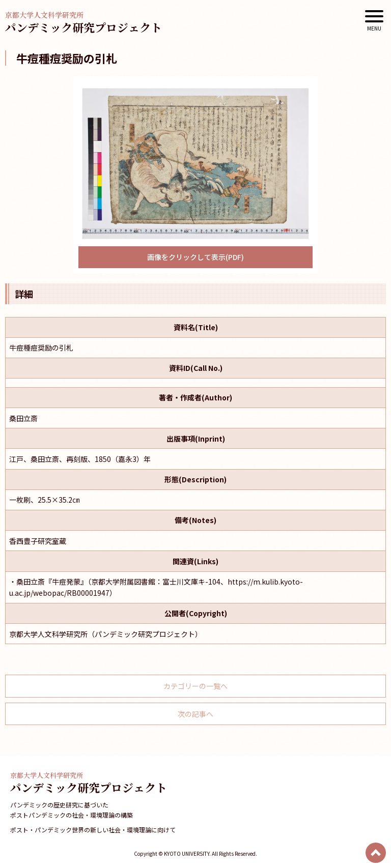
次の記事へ (195, 714)
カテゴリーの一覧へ (195, 686)
